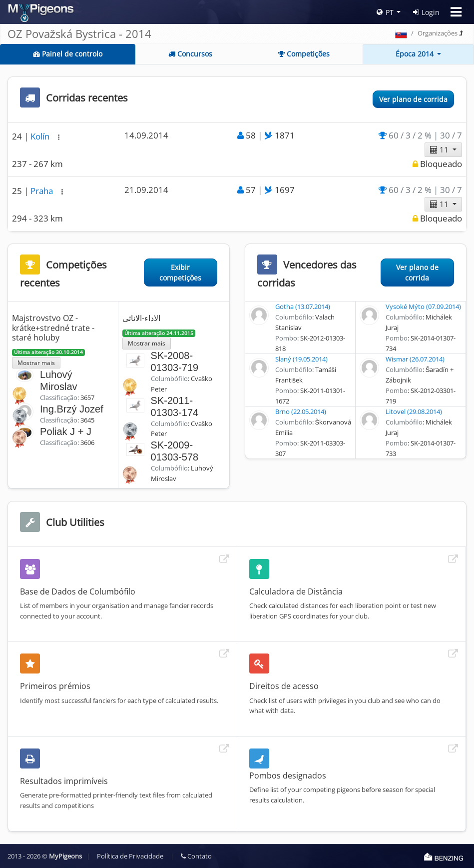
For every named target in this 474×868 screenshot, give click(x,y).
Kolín (41, 136)
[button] (59, 137)
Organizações (438, 33)
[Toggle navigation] (456, 12)
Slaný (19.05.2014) (301, 359)
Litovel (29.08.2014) (414, 411)
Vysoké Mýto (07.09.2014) (423, 306)
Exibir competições (180, 272)
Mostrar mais (36, 362)
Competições (304, 54)
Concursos (190, 54)
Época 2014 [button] (416, 54)
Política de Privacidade (130, 856)
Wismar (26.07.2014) (415, 359)
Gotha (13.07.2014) (303, 306)
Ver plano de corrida (413, 99)
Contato (196, 856)
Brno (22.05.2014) (301, 411)
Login (426, 12)
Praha (43, 191)
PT (385, 12)
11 (440, 149)
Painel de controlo (68, 54)
